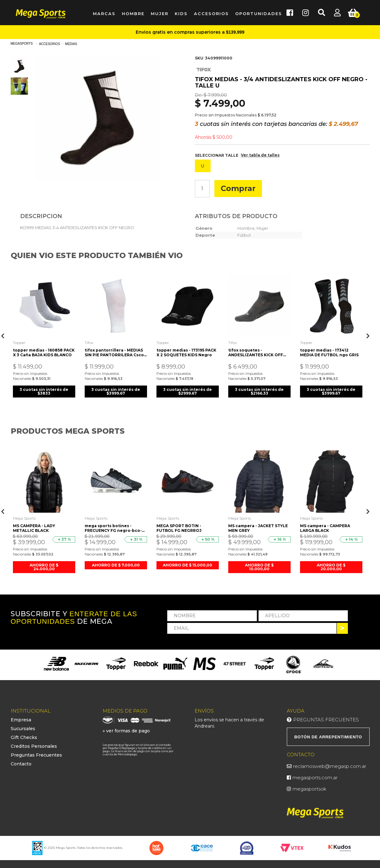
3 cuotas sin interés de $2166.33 (259, 391)
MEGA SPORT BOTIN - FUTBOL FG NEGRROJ (179, 528)
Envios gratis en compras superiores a (190, 32)
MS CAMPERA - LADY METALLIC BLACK (34, 528)
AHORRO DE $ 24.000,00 (44, 567)
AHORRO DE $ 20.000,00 (331, 567)
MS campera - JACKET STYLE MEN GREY (258, 528)
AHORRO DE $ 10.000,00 (259, 567)
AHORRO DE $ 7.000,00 (116, 565)
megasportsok (309, 789)
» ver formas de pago (126, 731)
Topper (19, 343)
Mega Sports (24, 518)
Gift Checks (24, 737)
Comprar (238, 188)
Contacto (21, 764)
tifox (89, 343)
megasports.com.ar (315, 778)
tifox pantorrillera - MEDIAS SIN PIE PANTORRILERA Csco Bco (114, 352)
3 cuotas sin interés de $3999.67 (116, 391)
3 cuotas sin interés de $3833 (44, 391)
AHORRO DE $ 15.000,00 (187, 565)
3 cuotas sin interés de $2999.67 (187, 391)
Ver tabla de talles (260, 155)
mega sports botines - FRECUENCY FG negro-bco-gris (113, 528)
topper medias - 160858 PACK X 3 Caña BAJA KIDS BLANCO (44, 352)
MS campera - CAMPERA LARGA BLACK (325, 528)
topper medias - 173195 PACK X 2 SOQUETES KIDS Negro (186, 352)
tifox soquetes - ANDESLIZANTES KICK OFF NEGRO (256, 352)
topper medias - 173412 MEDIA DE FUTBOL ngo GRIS (329, 352)
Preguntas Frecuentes (36, 755)
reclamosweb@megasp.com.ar (330, 766)
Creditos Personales (34, 746)
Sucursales (23, 729)
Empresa (21, 720)
